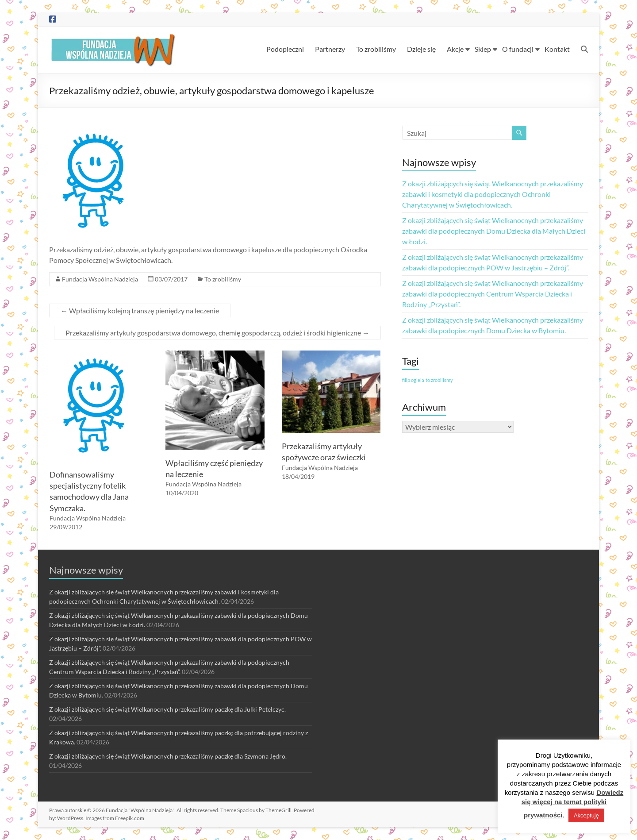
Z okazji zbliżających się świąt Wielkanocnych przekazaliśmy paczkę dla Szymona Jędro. (168, 756)
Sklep (483, 49)
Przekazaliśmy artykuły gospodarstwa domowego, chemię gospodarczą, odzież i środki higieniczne (217, 333)
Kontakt (557, 49)
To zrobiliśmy (376, 49)
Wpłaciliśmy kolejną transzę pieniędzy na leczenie (140, 310)
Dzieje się (421, 49)
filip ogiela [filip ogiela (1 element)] (413, 380)
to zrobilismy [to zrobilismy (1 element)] (439, 380)
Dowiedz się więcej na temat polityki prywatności (573, 804)
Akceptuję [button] (586, 815)
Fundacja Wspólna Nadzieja (100, 279)
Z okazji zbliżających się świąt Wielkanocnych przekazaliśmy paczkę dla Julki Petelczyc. (167, 709)
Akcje (455, 49)
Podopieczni (285, 49)
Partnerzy (330, 49)
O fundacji (518, 49)
